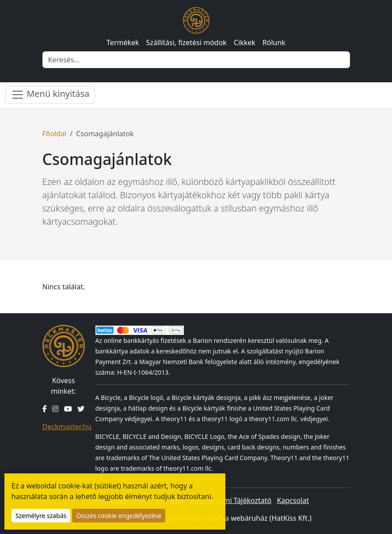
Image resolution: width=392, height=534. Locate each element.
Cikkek (245, 42)
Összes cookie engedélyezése (119, 516)
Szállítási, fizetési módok (186, 42)
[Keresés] (196, 60)
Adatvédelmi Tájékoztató (231, 500)
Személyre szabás (41, 516)
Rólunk (274, 42)
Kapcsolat (293, 500)
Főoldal (55, 134)
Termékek (123, 42)
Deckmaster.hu (67, 426)
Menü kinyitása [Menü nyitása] (50, 94)
